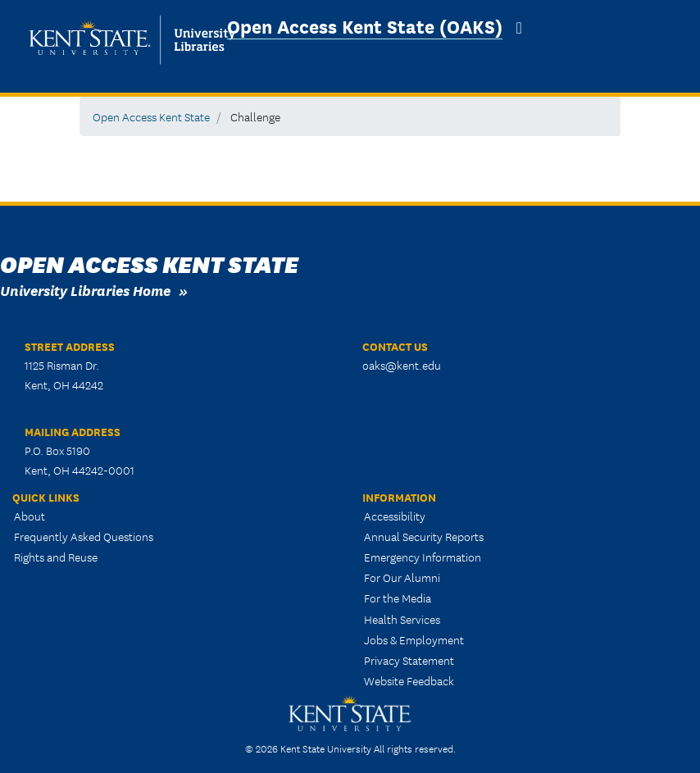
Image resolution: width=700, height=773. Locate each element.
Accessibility (395, 516)
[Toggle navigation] (519, 27)
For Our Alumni (402, 577)
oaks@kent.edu (402, 365)
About (30, 516)
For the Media (398, 598)
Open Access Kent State (151, 116)
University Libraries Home (85, 290)
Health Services (402, 619)
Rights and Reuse (56, 557)
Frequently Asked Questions (84, 536)
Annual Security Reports (424, 536)
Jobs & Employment (414, 639)
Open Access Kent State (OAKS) (365, 25)
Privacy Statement (409, 660)
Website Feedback (409, 680)
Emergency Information (423, 557)
